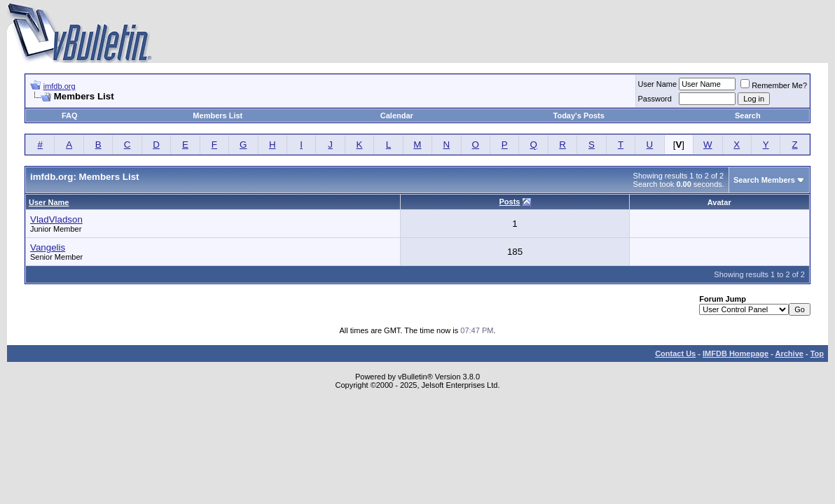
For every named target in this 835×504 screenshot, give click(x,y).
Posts (509, 202)
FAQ (70, 115)
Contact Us (675, 353)
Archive (789, 353)
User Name (658, 84)
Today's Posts (579, 115)
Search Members (764, 180)
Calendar (397, 115)
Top (817, 353)
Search (748, 115)
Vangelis (48, 247)
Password (655, 99)
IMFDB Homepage (736, 353)
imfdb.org (60, 86)
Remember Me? (774, 85)
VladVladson (56, 219)
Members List (218, 115)
